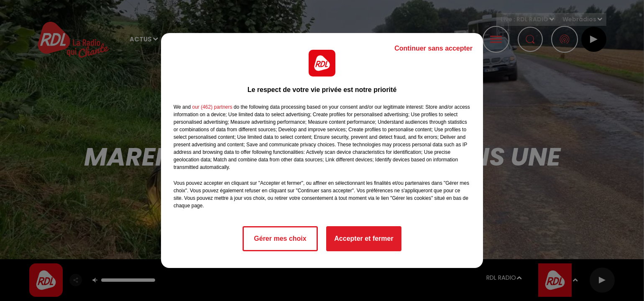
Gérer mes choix (280, 239)
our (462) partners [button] (212, 107)
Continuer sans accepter (433, 48)
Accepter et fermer (364, 239)
